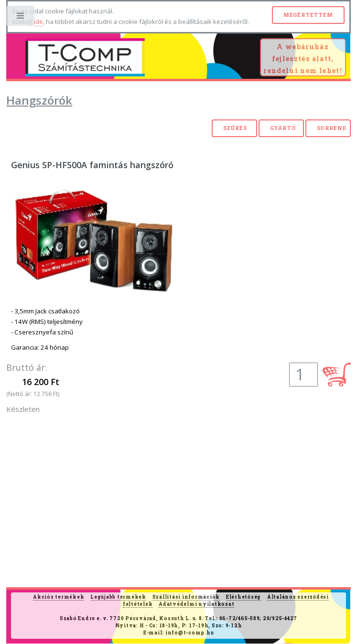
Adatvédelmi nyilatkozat (196, 604)
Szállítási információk (186, 597)
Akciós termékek (59, 597)
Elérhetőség (243, 597)
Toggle (21, 18)
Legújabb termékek (118, 597)
